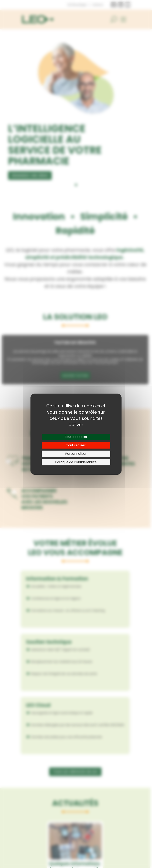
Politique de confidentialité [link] (76, 462)
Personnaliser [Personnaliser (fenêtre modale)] (76, 454)
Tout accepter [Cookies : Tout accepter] (76, 437)
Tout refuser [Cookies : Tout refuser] (76, 445)
